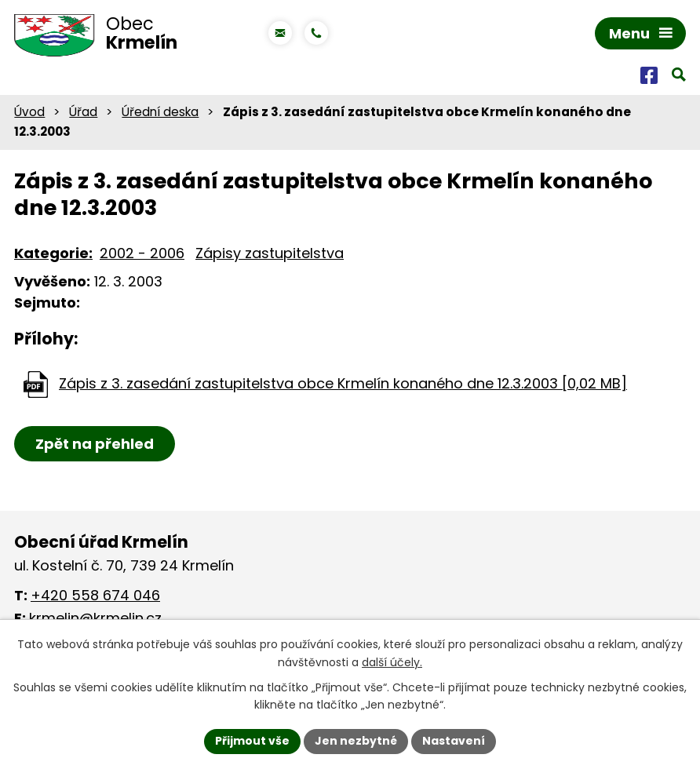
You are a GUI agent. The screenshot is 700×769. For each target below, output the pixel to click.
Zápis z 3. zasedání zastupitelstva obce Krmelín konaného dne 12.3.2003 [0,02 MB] (343, 383)
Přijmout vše (252, 741)
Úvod (29, 112)
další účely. (392, 662)
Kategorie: (53, 253)
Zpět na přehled (95, 444)
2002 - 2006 (142, 253)
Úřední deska (160, 112)
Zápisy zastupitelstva (270, 253)
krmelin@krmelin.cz (95, 618)
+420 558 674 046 (95, 595)
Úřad (83, 112)
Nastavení (454, 741)
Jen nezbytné (356, 741)
